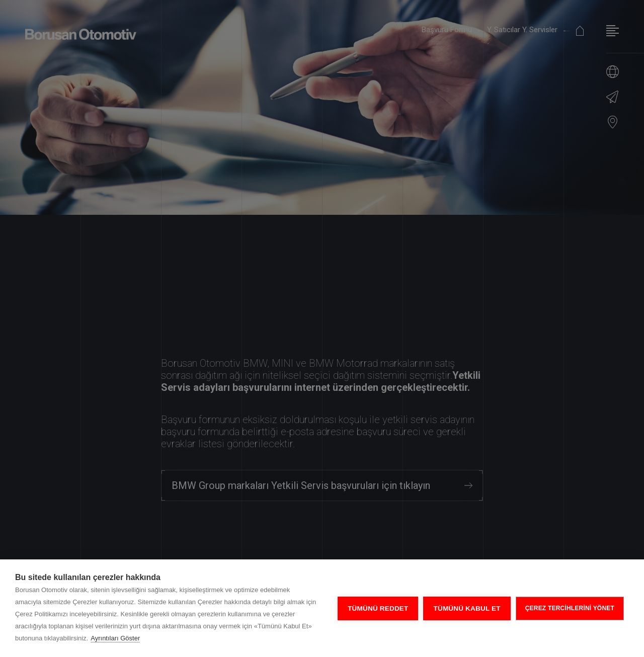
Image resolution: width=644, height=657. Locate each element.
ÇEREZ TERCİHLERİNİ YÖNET (570, 608)
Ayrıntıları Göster (115, 638)
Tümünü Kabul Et (467, 608)
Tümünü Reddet (378, 608)
